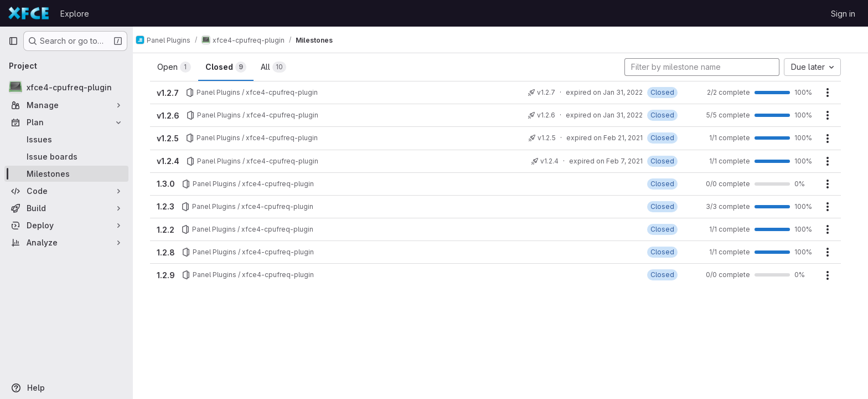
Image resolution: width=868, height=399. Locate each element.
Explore (75, 14)
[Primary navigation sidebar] (13, 41)
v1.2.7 (173, 93)
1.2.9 (171, 275)
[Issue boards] (66, 157)
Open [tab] (179, 67)
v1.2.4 (173, 161)
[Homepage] (29, 13)
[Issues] (66, 139)
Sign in (843, 14)
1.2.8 (171, 252)
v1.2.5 (173, 138)
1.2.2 (170, 230)
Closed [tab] (231, 67)
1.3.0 (171, 184)
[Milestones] (66, 174)
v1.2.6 (173, 116)
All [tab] (278, 67)
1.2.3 (170, 206)
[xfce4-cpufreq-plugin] (66, 87)
